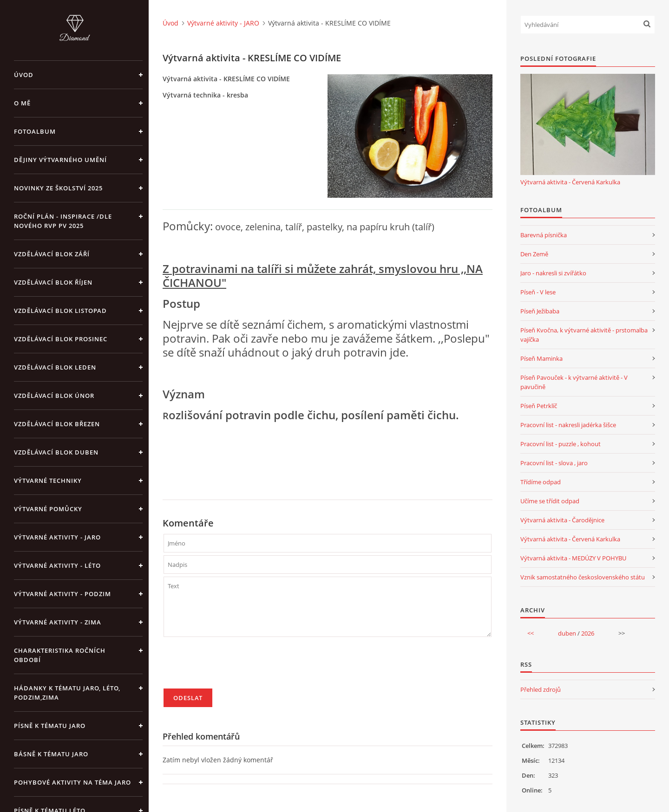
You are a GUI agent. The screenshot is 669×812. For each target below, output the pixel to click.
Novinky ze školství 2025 (58, 188)
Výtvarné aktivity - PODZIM (62, 594)
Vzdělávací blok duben (56, 452)
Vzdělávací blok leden (55, 367)
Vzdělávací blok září (52, 254)
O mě (22, 103)
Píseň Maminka (541, 358)
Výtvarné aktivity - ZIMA (58, 622)
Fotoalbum (35, 131)
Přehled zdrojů (541, 689)
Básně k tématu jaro (51, 754)
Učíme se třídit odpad (550, 501)
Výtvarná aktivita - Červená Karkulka (570, 182)
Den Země (534, 254)
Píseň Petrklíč (539, 406)
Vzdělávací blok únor (54, 396)
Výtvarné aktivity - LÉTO (57, 565)
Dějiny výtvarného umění (60, 160)
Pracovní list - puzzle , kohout (561, 444)
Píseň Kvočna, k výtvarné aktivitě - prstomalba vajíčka (584, 335)
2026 (588, 633)
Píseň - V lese (538, 292)
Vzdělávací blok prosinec (61, 339)
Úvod (24, 75)
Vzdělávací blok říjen (53, 282)
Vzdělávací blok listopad (60, 311)
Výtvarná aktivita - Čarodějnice (562, 520)
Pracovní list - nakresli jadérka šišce (568, 425)
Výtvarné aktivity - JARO (57, 537)
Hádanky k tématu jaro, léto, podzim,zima (67, 693)
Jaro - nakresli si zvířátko (553, 273)
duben (567, 633)
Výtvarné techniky (48, 481)
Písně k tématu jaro (50, 726)
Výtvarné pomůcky (48, 509)
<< (531, 633)
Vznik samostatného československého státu (583, 577)
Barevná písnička (544, 235)
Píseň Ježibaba (540, 311)
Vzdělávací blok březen (57, 424)
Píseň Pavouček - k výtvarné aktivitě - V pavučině (574, 382)
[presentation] (234, 667)
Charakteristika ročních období (60, 655)
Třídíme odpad (541, 482)
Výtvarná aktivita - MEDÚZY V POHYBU (573, 558)
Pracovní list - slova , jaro (554, 463)
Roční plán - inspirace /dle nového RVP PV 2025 (63, 221)
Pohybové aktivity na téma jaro (72, 782)
